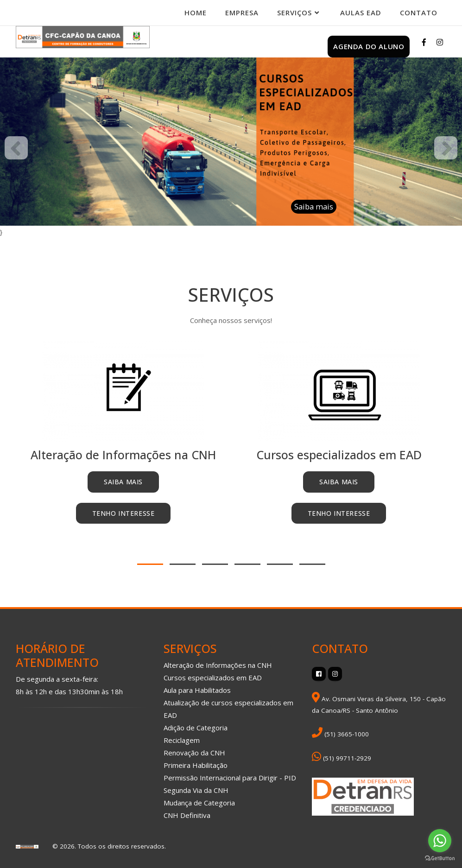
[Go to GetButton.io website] (440, 858)
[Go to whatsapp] (440, 841)
